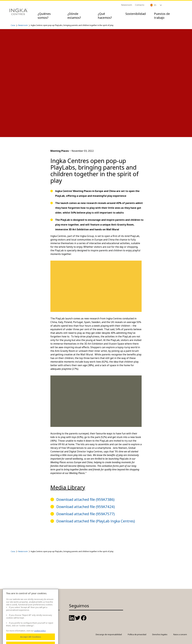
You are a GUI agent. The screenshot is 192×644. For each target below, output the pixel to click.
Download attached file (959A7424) (86, 507)
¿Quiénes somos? (44, 16)
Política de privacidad (137, 634)
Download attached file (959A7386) (85, 499)
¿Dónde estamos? (74, 16)
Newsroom (127, 5)
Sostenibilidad (136, 14)
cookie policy (40, 635)
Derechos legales (160, 634)
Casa (13, 25)
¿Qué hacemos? (105, 16)
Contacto (140, 5)
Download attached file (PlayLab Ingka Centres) (96, 521)
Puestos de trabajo (162, 16)
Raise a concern (180, 634)
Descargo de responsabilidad (109, 634)
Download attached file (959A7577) (85, 514)
